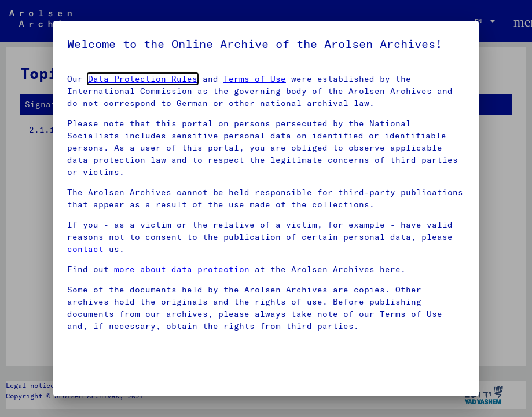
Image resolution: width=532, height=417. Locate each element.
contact (85, 249)
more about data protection (182, 269)
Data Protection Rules (143, 79)
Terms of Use (255, 79)
